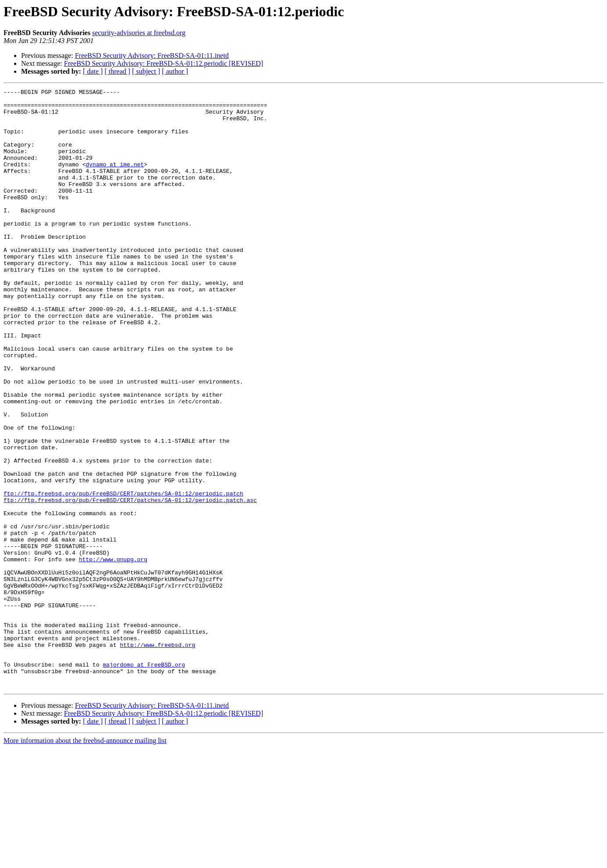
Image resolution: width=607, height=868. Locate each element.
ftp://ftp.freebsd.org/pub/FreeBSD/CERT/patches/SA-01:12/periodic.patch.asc (130, 583)
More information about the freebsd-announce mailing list (85, 860)
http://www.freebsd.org (158, 757)
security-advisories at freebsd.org (139, 33)
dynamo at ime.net (115, 180)
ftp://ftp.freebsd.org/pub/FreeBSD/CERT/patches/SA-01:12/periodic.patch (123, 575)
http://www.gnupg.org (113, 654)
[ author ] (175, 71)
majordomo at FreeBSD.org (144, 780)
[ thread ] (117, 71)
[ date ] (93, 71)
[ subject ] (146, 71)
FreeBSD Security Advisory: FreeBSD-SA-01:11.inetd (152, 56)
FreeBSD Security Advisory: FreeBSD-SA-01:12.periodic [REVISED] (164, 63)
